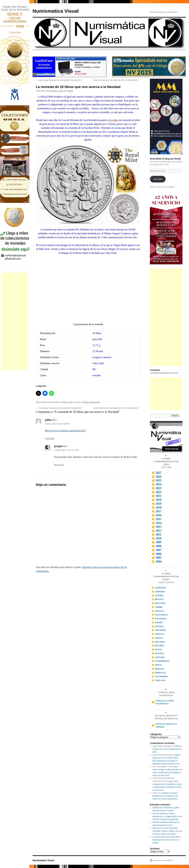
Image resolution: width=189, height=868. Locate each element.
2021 (157, 496)
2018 (157, 508)
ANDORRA (158, 592)
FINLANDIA (159, 630)
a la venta (113, 120)
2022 (157, 492)
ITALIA (157, 649)
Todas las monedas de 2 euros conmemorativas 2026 (167, 749)
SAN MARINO (160, 676)
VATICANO (159, 680)
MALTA (157, 665)
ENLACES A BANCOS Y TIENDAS (164, 725)
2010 (157, 538)
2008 (157, 546)
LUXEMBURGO (161, 661)
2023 (157, 488)
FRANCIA (158, 634)
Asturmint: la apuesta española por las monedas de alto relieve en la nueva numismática (165, 796)
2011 (156, 535)
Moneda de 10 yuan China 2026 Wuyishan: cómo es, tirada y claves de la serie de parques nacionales (167, 831)
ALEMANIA (159, 588)
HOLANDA (158, 642)
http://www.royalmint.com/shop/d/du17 (66, 431)
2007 (157, 550)
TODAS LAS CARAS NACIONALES (163, 702)
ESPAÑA (157, 623)
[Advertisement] (15, 321)
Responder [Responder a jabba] (50, 438)
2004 (157, 562)
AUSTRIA (158, 596)
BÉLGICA (158, 599)
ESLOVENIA (159, 619)
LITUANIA (158, 657)
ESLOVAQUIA (160, 615)
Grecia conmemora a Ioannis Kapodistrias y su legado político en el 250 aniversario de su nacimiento (167, 816)
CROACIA (158, 611)
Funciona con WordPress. (163, 860)
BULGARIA (159, 603)
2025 (157, 480)
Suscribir (158, 179)
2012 (157, 531)
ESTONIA (158, 626)
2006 (157, 554)
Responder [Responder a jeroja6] (59, 465)
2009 (157, 542)
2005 (157, 558)
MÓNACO (158, 669)
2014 (157, 523)
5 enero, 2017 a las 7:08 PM (57, 424)
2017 (157, 511)
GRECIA (157, 638)
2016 (157, 515)
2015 (157, 519)
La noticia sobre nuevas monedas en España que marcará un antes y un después (167, 840)
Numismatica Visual (56, 11)
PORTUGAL (159, 673)
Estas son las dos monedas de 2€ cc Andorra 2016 (117, 80)
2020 (157, 500)
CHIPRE (157, 607)
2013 (157, 527)
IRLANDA (158, 646)
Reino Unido (68, 402)
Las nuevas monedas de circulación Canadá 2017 (59, 80)
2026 (157, 477)
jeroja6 (70, 91)
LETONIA (158, 653)
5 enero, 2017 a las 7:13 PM (66, 450)
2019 (157, 504)
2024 (157, 484)
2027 (157, 473)
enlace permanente (92, 402)
